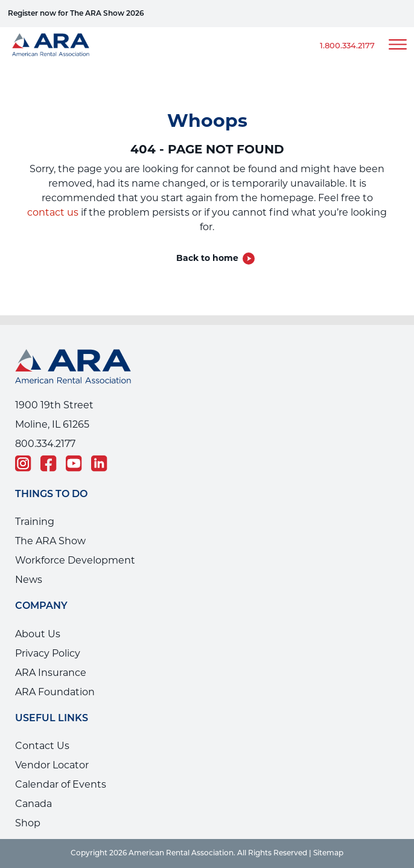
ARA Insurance (51, 673)
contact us (53, 212)
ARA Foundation (55, 692)
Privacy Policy (48, 653)
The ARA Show (50, 541)
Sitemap (328, 854)
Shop (28, 823)
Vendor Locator (52, 765)
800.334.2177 (45, 444)
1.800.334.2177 (347, 46)
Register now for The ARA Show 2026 (76, 14)
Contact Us (42, 746)
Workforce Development (75, 560)
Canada (33, 804)
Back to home (207, 258)
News (29, 580)
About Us (38, 634)
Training (35, 522)
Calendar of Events (61, 784)
